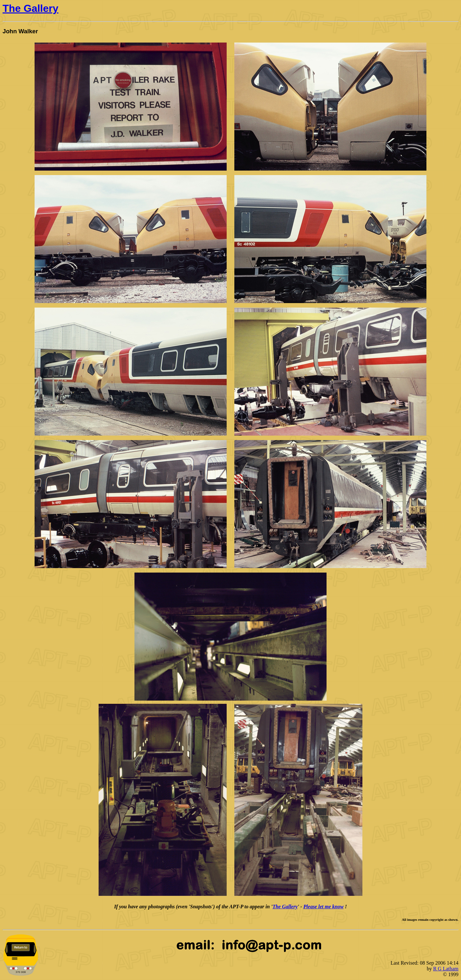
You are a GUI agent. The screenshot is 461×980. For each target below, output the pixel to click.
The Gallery (30, 8)
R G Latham (446, 969)
